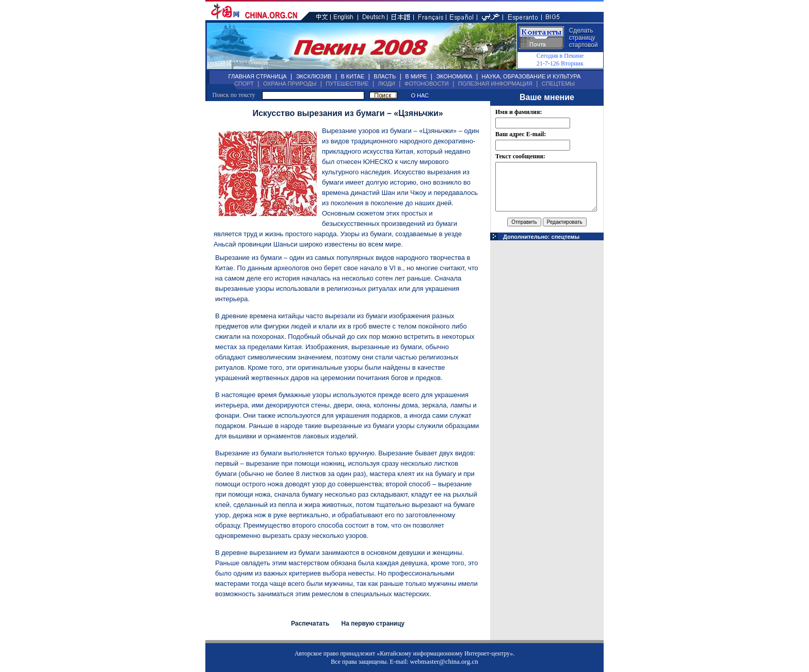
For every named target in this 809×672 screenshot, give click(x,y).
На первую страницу (373, 624)
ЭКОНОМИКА (454, 76)
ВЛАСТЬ (385, 76)
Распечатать (310, 624)
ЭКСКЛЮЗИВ (314, 76)
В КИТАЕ (352, 76)
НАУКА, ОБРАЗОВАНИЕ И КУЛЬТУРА (531, 76)
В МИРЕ (416, 76)
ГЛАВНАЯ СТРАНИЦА (258, 76)
